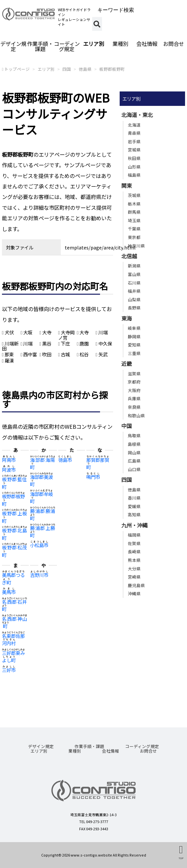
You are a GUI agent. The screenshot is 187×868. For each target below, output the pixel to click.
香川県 (134, 498)
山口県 (134, 469)
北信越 (129, 256)
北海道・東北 (137, 115)
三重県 (134, 353)
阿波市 (9, 470)
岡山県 (134, 453)
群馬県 (134, 212)
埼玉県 (134, 220)
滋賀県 (134, 374)
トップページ (17, 69)
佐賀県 (134, 543)
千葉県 (134, 229)
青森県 (134, 133)
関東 (127, 186)
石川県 (134, 283)
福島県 (134, 175)
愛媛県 (134, 506)
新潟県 (134, 266)
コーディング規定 (67, 46)
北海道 (134, 125)
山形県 (134, 167)
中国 (127, 426)
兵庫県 (134, 398)
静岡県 (134, 336)
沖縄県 (134, 593)
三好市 (9, 670)
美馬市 (9, 592)
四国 (67, 69)
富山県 (134, 274)
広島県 (134, 461)
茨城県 (134, 195)
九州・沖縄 (134, 525)
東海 (127, 318)
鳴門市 (93, 477)
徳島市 (65, 460)
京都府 (134, 382)
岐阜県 (134, 328)
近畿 (127, 364)
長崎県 (134, 552)
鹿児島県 (136, 585)
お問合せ (148, 751)
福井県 (134, 291)
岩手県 (134, 141)
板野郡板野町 (112, 69)
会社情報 (147, 44)
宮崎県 (134, 577)
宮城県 (134, 150)
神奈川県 (136, 246)
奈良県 (134, 407)
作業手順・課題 (40, 46)
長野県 (134, 308)
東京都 (134, 237)
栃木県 (134, 204)
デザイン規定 (13, 46)
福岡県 (134, 535)
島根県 (134, 444)
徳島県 (85, 69)
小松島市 (39, 545)
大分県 (134, 569)
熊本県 (134, 560)
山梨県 (134, 299)
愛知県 (134, 345)
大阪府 (134, 390)
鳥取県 (134, 435)
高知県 (134, 514)
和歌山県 (136, 415)
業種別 (120, 44)
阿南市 (9, 460)
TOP (181, 858)
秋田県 (134, 158)
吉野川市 (39, 575)
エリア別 (93, 44)
